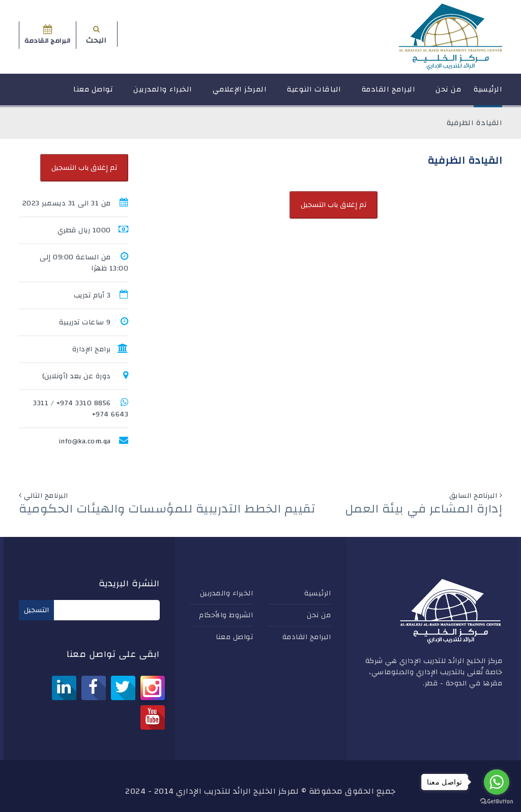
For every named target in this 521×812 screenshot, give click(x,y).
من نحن (448, 94)
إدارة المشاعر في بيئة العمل (424, 509)
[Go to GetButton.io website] (497, 802)
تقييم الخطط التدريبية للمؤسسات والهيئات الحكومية (167, 509)
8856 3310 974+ (84, 403)
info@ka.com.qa (85, 441)
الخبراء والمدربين (163, 94)
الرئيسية (488, 94)
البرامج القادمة (389, 94)
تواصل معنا (93, 94)
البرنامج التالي (46, 496)
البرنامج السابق (473, 496)
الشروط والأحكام (226, 615)
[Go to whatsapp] (497, 782)
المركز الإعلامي (240, 94)
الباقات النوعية (314, 94)
